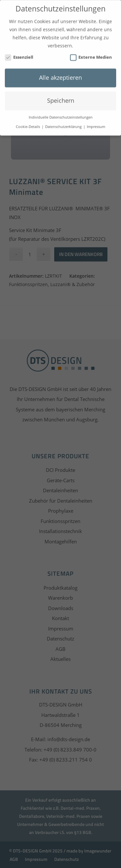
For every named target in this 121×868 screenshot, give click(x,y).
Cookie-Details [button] (28, 125)
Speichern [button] (61, 98)
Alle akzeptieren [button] (60, 75)
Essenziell (19, 55)
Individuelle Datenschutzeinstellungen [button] (61, 115)
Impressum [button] (96, 125)
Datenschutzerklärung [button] (64, 125)
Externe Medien (91, 55)
